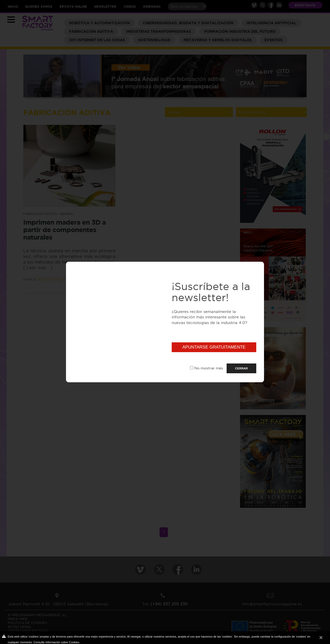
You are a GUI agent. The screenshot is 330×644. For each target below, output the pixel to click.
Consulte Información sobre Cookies (56, 642)
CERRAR (241, 368)
